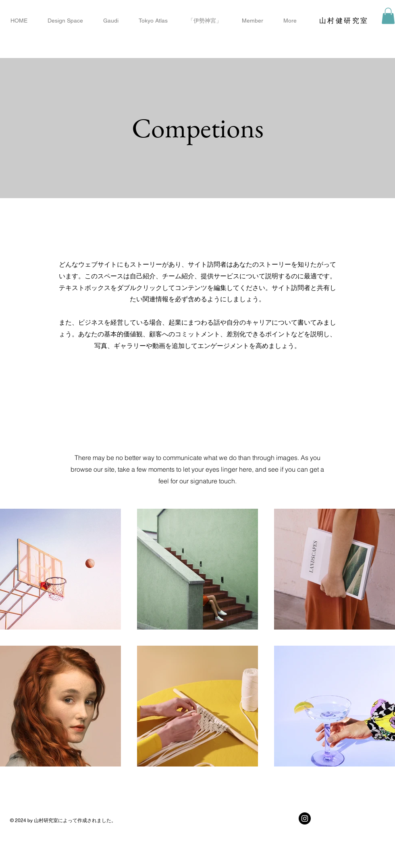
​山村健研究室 (344, 21)
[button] (388, 16)
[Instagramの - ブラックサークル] (305, 818)
